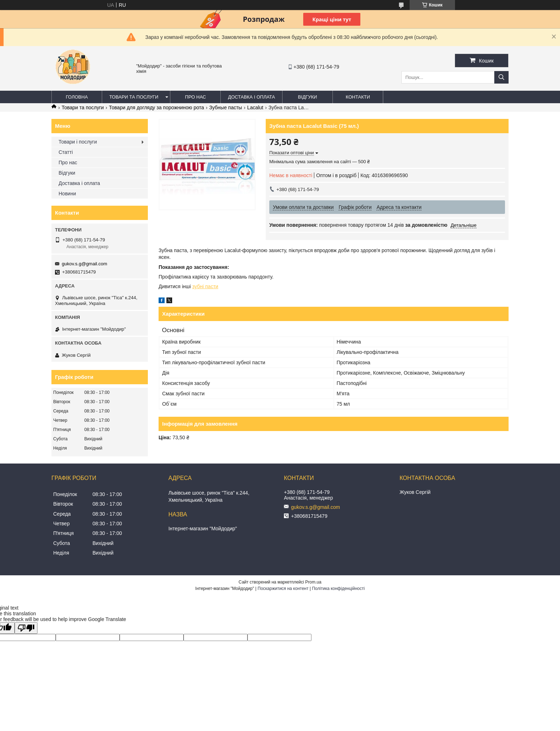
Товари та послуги (134, 97)
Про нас (196, 97)
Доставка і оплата (251, 97)
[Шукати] (501, 77)
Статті (66, 152)
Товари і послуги (78, 142)
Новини (67, 194)
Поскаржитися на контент (283, 589)
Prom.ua (313, 582)
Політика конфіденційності (338, 589)
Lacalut (255, 107)
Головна (77, 97)
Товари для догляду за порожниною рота (156, 107)
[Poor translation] (26, 628)
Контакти (358, 97)
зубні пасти (205, 286)
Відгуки (307, 97)
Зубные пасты (226, 107)
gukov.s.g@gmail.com (84, 264)
